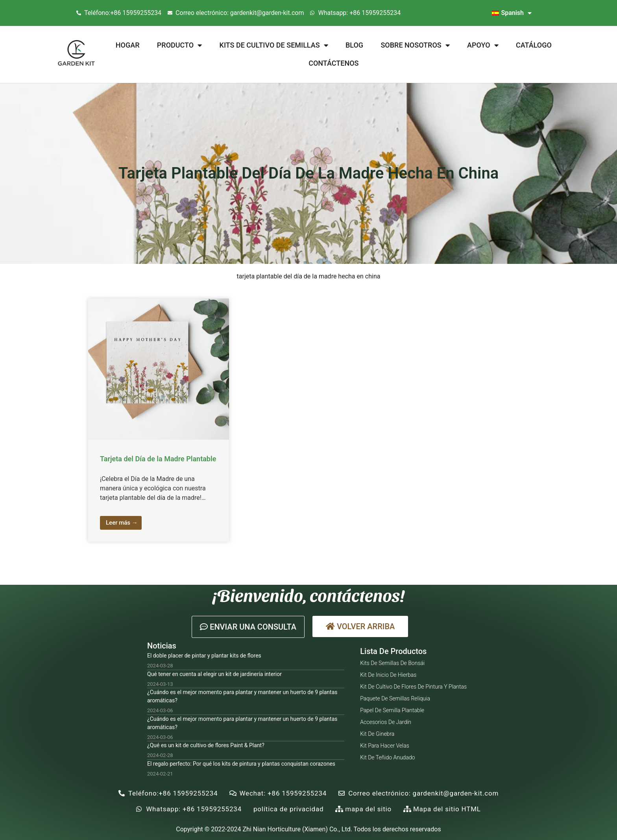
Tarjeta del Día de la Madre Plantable (158, 459)
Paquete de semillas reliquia (395, 698)
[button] (248, 627)
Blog (354, 45)
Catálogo (534, 45)
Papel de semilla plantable (392, 710)
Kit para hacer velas (385, 746)
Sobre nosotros (415, 45)
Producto (179, 45)
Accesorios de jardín (386, 722)
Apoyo (483, 45)
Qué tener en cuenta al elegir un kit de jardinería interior (214, 674)
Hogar (128, 45)
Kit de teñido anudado (387, 757)
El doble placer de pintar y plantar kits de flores (204, 656)
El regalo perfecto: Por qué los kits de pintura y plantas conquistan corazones (241, 764)
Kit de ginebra (377, 734)
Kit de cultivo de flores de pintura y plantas (413, 687)
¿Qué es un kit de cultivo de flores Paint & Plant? (206, 745)
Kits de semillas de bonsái (392, 663)
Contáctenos (333, 63)
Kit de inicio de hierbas (388, 675)
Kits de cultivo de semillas (274, 45)
